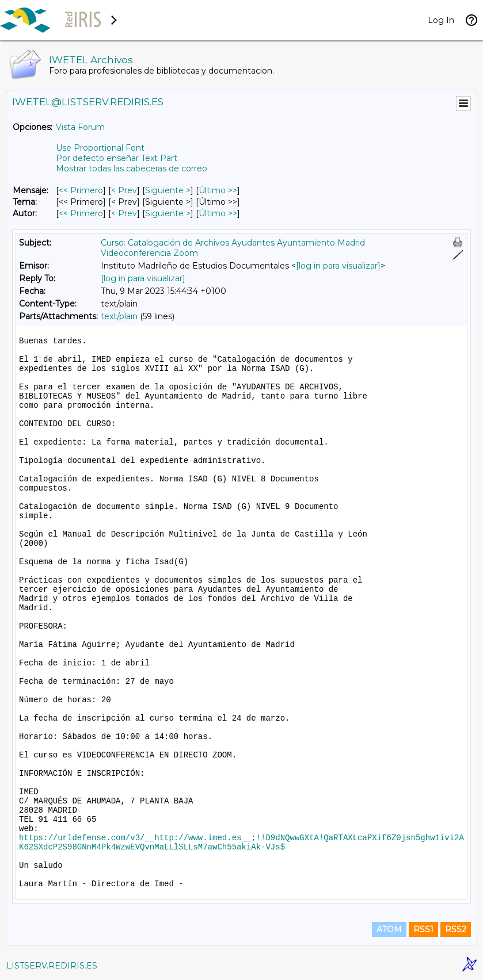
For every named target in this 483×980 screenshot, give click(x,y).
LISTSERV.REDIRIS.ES (52, 966)
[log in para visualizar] (338, 266)
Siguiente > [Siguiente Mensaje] (168, 190)
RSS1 (423, 929)
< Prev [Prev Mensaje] (124, 190)
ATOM (389, 929)
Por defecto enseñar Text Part (117, 158)
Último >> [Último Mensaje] (218, 190)
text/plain (119, 316)
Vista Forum (80, 127)
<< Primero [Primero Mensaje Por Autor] (81, 213)
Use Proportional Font (100, 148)
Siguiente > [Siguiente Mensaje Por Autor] (168, 213)
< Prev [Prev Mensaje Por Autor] (124, 213)
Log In (441, 20)
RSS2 (456, 929)
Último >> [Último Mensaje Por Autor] (218, 213)
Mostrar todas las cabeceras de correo (132, 169)
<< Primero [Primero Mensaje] (81, 190)
